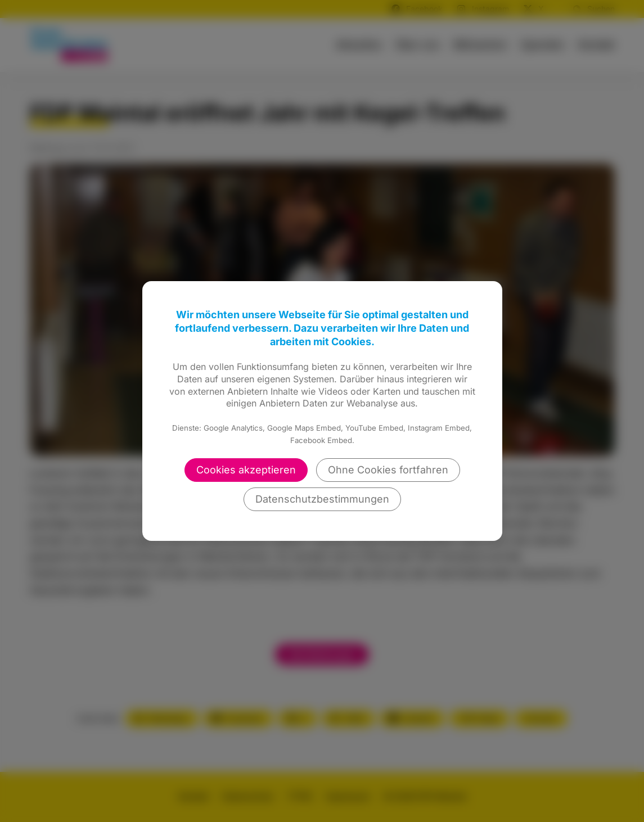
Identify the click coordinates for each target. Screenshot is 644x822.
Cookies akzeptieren (246, 470)
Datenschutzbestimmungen (322, 499)
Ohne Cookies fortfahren (388, 470)
